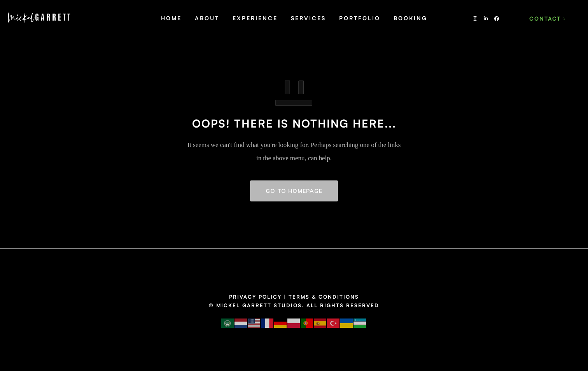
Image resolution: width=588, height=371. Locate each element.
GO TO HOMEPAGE (294, 191)
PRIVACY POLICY (255, 297)
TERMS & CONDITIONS (324, 297)
